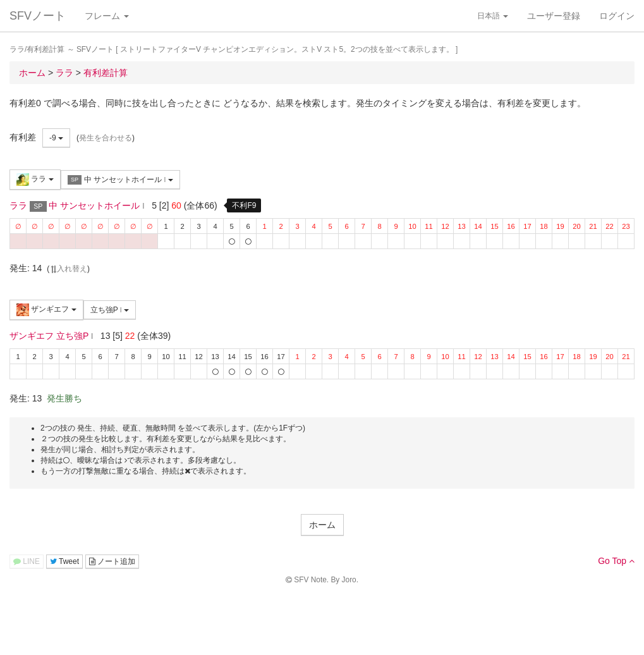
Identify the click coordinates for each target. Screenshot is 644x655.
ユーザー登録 (554, 16)
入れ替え (68, 269)
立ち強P (110, 310)
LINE (27, 561)
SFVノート (38, 16)
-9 (56, 138)
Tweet (64, 561)
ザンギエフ (46, 310)
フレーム (107, 16)
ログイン (617, 16)
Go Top (616, 561)
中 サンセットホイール (120, 180)
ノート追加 (112, 561)
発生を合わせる (106, 138)
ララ (35, 180)
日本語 (493, 16)
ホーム (322, 525)
